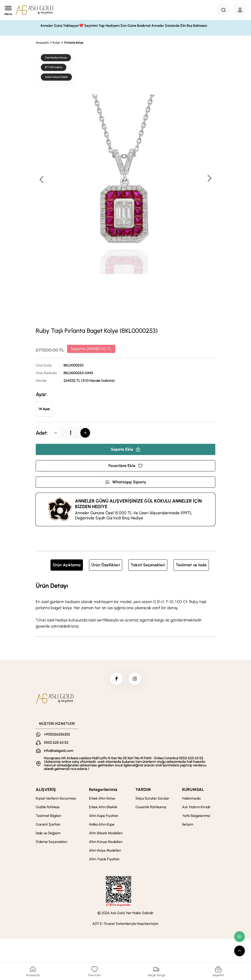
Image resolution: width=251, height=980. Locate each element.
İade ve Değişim (48, 834)
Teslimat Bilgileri (48, 816)
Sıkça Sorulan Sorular (152, 799)
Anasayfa (42, 43)
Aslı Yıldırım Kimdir (196, 808)
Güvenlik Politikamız (151, 808)
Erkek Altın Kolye (102, 799)
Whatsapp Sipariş (125, 482)
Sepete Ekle (125, 449)
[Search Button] (223, 10)
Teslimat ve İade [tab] (191, 565)
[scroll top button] (240, 951)
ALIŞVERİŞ (46, 790)
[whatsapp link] (240, 937)
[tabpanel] (125, 605)
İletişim (188, 825)
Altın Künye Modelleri (106, 842)
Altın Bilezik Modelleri (106, 834)
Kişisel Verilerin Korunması (56, 799)
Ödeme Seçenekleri (52, 842)
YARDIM (143, 790)
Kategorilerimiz (103, 790)
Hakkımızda (191, 799)
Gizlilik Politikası (48, 808)
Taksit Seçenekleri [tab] (148, 565)
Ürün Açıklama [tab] (67, 565)
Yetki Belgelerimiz (196, 816)
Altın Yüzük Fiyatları (104, 860)
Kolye (57, 43)
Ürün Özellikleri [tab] (106, 565)
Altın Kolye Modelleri (105, 851)
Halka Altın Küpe (102, 825)
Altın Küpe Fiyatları (104, 816)
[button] (209, 179)
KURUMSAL (193, 790)
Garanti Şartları (48, 825)
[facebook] (116, 679)
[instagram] (135, 679)
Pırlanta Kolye (74, 43)
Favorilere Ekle (125, 466)
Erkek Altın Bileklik (103, 808)
